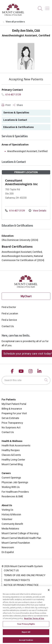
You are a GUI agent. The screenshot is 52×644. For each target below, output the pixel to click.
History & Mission (11, 514)
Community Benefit (12, 524)
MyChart (26, 296)
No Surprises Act (11, 427)
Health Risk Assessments (16, 445)
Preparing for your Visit (14, 413)
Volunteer (7, 519)
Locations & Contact (15, 120)
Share (18, 105)
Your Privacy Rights (17, 580)
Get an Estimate (10, 418)
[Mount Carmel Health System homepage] (13, 15)
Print (6, 105)
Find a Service (9, 320)
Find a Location (10, 313)
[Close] (49, 592)
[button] (48, 7)
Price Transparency (12, 423)
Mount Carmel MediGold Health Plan (21, 538)
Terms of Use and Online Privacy (25, 575)
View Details (38, 211)
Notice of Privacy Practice (21, 585)
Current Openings (11, 478)
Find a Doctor (9, 307)
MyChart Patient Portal (14, 404)
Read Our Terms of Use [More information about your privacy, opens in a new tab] (34, 621)
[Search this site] (26, 380)
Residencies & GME (12, 496)
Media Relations (10, 529)
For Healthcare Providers (15, 492)
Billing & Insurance (12, 409)
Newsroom (8, 547)
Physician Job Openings (15, 482)
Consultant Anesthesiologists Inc (21, 182)
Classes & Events (11, 455)
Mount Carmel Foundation (16, 543)
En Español (8, 552)
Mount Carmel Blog (12, 464)
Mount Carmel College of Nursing (20, 533)
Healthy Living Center (13, 460)
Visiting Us (7, 510)
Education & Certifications (19, 127)
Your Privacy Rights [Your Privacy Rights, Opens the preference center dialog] (26, 626)
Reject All (26, 634)
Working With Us (11, 487)
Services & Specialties (16, 113)
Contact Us (8, 326)
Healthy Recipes (11, 450)
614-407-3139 (11, 95)
